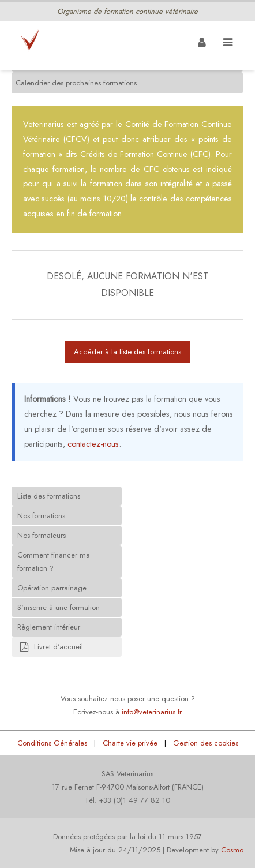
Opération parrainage (52, 588)
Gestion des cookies (206, 743)
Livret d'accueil (50, 647)
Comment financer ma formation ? (54, 562)
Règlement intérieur (49, 627)
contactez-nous (93, 444)
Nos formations (41, 516)
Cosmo (232, 850)
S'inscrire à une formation (59, 607)
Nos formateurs (42, 535)
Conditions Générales (52, 743)
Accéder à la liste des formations (127, 352)
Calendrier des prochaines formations (76, 83)
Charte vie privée (130, 743)
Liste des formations (49, 496)
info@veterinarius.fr (152, 712)
